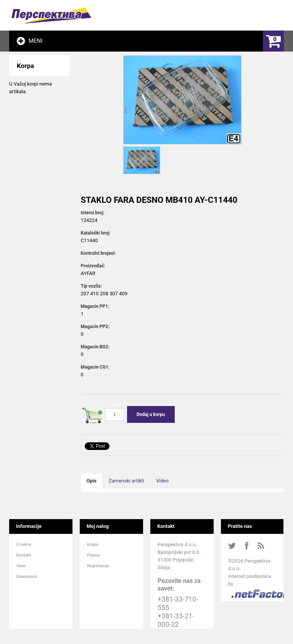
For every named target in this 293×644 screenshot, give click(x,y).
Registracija (98, 566)
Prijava (93, 555)
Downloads (27, 577)
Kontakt (24, 555)
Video (162, 481)
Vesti (21, 566)
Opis (92, 481)
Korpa (93, 544)
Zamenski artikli (126, 481)
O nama (24, 544)
